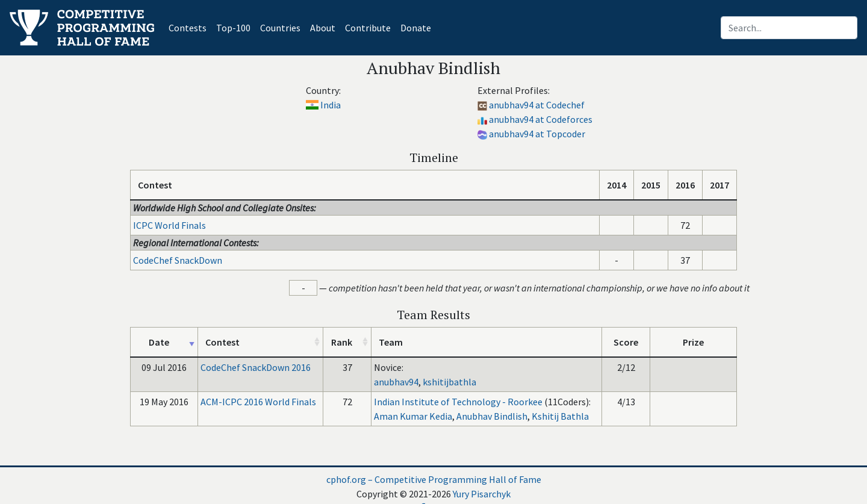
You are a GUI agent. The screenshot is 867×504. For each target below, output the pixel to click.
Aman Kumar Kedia (413, 416)
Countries (280, 28)
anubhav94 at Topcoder (537, 134)
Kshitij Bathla (560, 416)
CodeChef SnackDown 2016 (256, 367)
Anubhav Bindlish (492, 416)
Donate (416, 28)
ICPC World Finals (169, 225)
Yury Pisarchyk (482, 494)
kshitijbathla (449, 382)
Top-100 (233, 28)
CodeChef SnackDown (178, 260)
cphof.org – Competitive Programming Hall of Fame (434, 479)
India (331, 105)
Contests (190, 27)
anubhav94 (396, 382)
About (323, 28)
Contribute (368, 28)
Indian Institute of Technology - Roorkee (458, 402)
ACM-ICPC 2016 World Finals (258, 402)
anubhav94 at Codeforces (541, 119)
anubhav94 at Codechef (537, 105)
